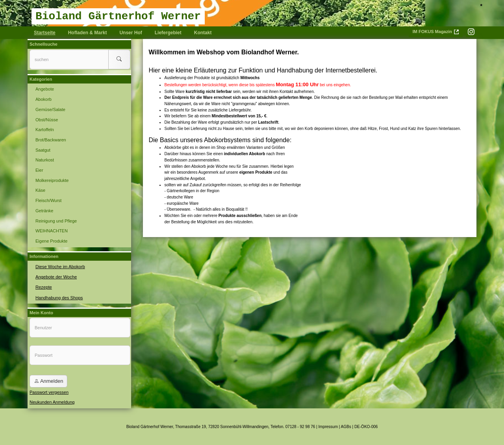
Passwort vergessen (49, 391)
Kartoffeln (45, 130)
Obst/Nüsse (47, 120)
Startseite (45, 33)
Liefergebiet (168, 33)
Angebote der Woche (56, 276)
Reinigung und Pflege (56, 221)
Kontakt (203, 33)
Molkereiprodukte (52, 180)
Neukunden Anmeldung (52, 402)
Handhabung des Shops (59, 297)
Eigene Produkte (51, 241)
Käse (40, 190)
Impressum (328, 426)
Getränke (44, 211)
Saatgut (43, 150)
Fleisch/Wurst (48, 200)
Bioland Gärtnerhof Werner (118, 16)
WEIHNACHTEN (52, 231)
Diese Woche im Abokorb (60, 266)
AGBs (346, 426)
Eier (39, 170)
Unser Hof (131, 33)
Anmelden (48, 381)
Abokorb (44, 99)
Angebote (45, 89)
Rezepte (44, 287)
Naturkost (45, 160)
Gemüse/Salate (50, 109)
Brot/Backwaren (51, 140)
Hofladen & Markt (88, 33)
